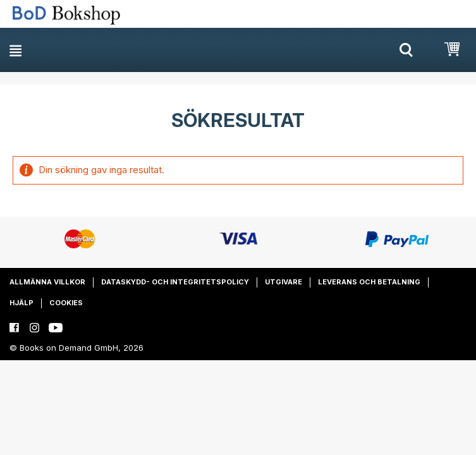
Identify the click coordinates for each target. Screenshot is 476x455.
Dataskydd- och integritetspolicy (175, 282)
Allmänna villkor (47, 282)
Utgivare (284, 282)
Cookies (66, 303)
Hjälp (21, 303)
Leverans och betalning (369, 282)
